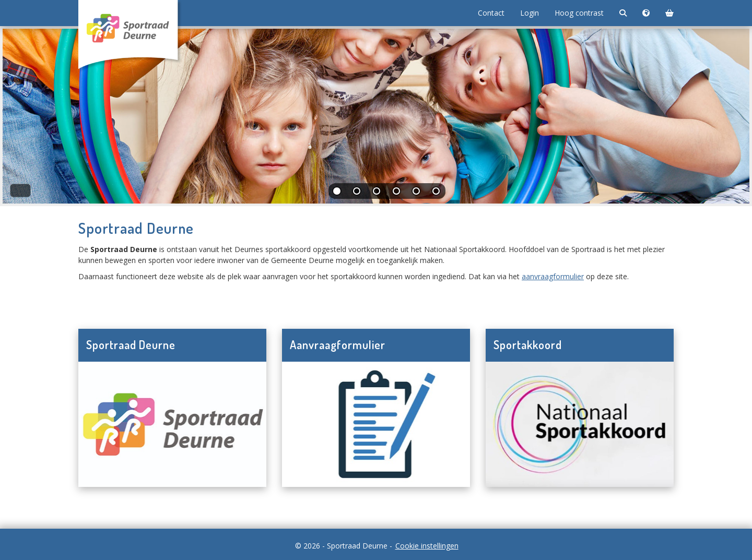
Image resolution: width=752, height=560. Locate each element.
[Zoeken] (623, 13)
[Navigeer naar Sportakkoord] (580, 424)
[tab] (337, 193)
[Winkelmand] (669, 13)
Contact (491, 13)
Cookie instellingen (427, 546)
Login (530, 13)
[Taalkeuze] (646, 13)
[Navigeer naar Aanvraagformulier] (376, 424)
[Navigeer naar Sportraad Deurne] (172, 424)
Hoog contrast (579, 13)
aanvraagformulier (553, 276)
